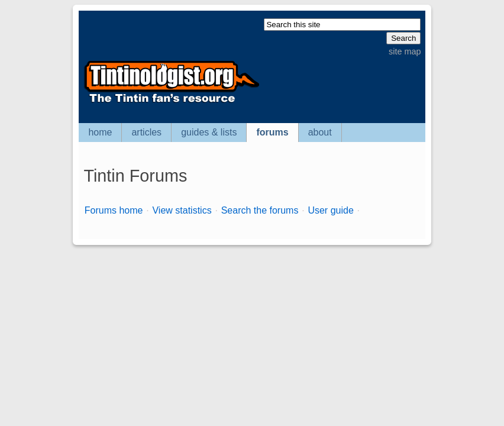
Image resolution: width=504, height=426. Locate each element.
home (100, 132)
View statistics (182, 210)
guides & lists (209, 132)
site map (405, 51)
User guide (330, 210)
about (320, 132)
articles (146, 132)
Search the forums (260, 210)
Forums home (114, 210)
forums (272, 132)
